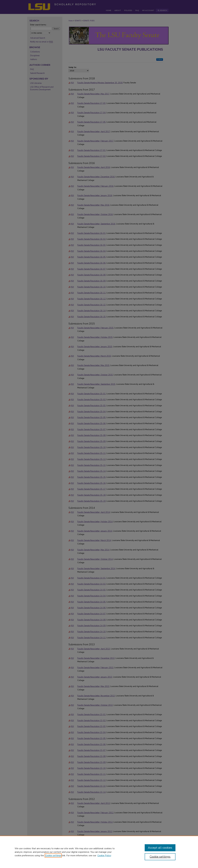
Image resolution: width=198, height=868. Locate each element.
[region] (99, 852)
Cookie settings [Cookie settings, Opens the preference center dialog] (160, 857)
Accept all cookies (160, 848)
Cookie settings (53, 856)
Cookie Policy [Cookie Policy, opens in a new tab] (104, 856)
